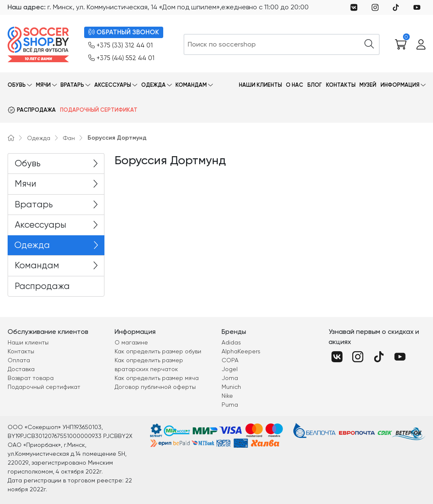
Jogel (230, 369)
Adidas (231, 342)
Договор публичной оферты (155, 387)
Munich (231, 387)
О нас (295, 85)
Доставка (21, 369)
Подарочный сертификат (99, 110)
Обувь (17, 85)
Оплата (19, 360)
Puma (230, 405)
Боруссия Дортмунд (117, 138)
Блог (315, 85)
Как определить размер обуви (158, 351)
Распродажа (36, 110)
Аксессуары (113, 85)
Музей (368, 85)
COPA (230, 360)
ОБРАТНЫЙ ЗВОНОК (124, 32)
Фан (69, 138)
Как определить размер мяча (157, 378)
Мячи (43, 85)
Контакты (341, 85)
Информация (400, 85)
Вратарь (72, 85)
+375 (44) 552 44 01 (121, 58)
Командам (191, 85)
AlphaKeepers (241, 351)
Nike (227, 396)
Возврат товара (31, 378)
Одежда (153, 85)
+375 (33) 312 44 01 (121, 45)
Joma (230, 378)
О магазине (131, 342)
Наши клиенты (260, 85)
